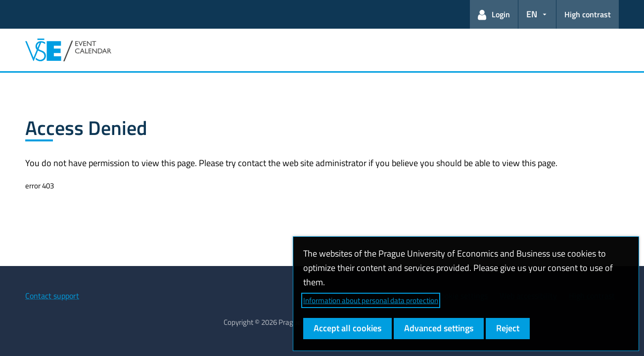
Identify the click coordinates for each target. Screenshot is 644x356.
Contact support (52, 296)
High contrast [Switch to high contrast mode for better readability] (588, 14)
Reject (508, 328)
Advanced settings (439, 328)
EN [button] (532, 14)
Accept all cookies (347, 328)
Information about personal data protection (371, 300)
